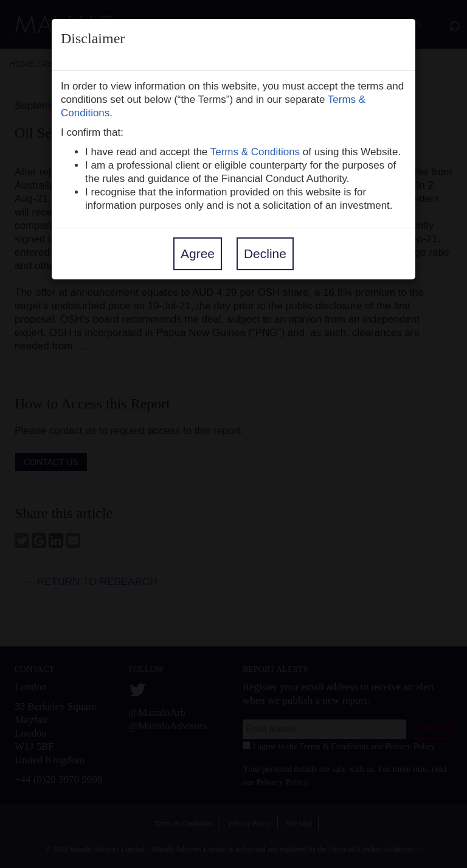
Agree (198, 254)
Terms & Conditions (255, 152)
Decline (265, 254)
